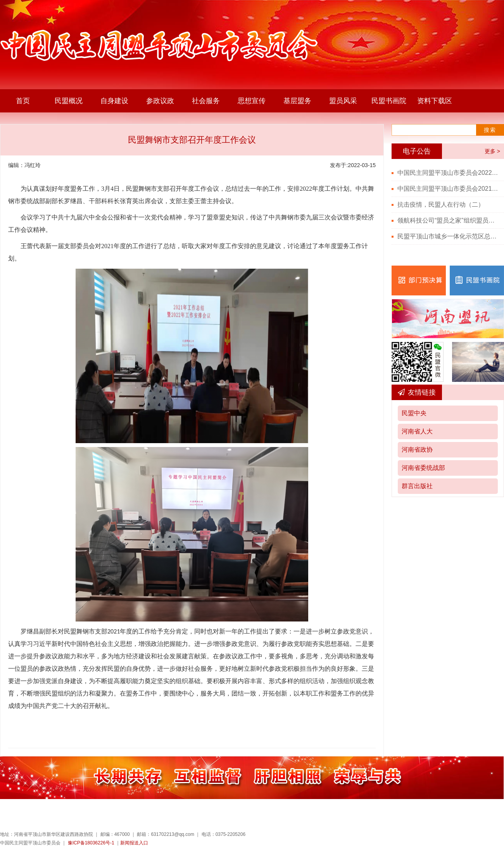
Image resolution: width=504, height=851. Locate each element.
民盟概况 (69, 101)
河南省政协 (417, 450)
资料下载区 (435, 101)
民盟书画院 (389, 101)
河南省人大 (417, 431)
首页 (23, 101)
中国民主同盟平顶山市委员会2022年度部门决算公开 (448, 173)
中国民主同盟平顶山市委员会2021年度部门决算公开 (448, 189)
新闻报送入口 (134, 843)
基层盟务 (297, 101)
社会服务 (206, 101)
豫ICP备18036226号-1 (91, 843)
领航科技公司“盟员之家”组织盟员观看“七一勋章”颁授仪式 (448, 220)
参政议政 (160, 101)
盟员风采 (343, 101)
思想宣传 (252, 101)
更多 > (492, 151)
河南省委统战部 (423, 468)
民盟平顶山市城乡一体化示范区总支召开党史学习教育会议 (448, 236)
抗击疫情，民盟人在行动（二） (441, 205)
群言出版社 (417, 486)
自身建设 (114, 101)
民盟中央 (414, 413)
